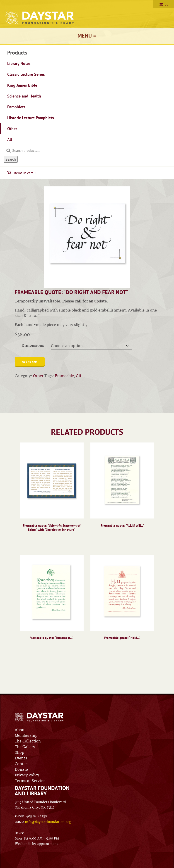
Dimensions (33, 346)
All (10, 139)
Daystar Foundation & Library (40, 18)
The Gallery (25, 747)
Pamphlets (16, 107)
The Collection (28, 741)
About (20, 730)
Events (21, 758)
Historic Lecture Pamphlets (31, 118)
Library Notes (19, 63)
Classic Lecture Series (26, 74)
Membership (26, 736)
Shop (19, 753)
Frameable (64, 376)
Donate (21, 770)
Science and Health (24, 96)
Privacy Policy (27, 775)
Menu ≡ (87, 36)
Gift (79, 376)
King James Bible (22, 85)
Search (11, 159)
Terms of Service (30, 781)
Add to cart (30, 361)
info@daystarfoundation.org (48, 822)
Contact (22, 764)
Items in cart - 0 (22, 173)
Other (12, 129)
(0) (164, 4)
